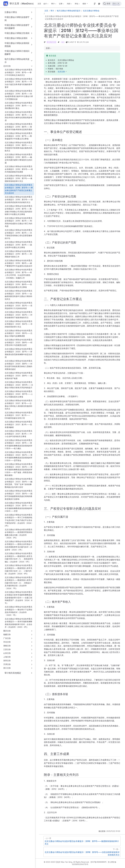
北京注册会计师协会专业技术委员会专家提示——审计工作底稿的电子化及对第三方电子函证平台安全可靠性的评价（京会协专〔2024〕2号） (19, 520)
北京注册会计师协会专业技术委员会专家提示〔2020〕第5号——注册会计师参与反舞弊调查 (19, 333)
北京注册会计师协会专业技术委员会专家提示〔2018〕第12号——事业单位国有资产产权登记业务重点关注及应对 (19, 189)
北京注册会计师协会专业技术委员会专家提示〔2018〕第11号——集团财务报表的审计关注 (19, 178)
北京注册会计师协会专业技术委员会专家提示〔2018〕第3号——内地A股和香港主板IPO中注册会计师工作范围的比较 (19, 95)
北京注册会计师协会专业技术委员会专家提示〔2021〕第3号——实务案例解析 (18, 424)
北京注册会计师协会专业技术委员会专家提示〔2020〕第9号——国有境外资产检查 (19, 376)
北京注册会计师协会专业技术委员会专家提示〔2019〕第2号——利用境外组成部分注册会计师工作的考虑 (18, 222)
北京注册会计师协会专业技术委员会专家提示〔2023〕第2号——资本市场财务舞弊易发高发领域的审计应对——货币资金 (19, 456)
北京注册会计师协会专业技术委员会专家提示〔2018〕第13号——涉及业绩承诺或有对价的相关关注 (19, 200)
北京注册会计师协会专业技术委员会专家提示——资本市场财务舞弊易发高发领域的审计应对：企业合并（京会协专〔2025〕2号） (18, 623)
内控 (69, 4)
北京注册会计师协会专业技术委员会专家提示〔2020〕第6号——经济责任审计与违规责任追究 (19, 342)
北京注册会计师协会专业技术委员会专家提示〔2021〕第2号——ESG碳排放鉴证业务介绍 (18, 415)
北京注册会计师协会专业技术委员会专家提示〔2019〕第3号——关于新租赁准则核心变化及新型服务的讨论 (18, 234)
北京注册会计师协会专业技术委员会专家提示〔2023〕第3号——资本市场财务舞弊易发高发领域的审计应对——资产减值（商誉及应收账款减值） (19, 470)
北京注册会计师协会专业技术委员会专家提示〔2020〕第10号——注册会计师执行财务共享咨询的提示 (19, 385)
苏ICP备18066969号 (99, 862)
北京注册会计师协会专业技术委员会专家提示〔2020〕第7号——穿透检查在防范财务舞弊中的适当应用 (19, 353)
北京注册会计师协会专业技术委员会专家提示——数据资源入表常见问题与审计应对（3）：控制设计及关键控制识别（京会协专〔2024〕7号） (18, 583)
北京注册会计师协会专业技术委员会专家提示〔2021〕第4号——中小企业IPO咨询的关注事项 (18, 434)
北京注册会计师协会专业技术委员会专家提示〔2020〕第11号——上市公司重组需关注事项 (19, 394)
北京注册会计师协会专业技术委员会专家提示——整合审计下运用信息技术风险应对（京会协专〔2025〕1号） (18, 611)
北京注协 (61, 72)
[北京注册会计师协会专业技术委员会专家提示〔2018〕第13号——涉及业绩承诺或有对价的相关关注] (82, 852)
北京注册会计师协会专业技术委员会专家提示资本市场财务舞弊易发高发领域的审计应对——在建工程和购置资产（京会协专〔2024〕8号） (19, 598)
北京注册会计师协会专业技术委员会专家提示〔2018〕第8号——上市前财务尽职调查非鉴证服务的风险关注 (18, 147)
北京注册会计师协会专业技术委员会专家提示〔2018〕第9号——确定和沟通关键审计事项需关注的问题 (18, 159)
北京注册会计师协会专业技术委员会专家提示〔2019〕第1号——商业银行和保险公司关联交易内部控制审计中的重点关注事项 (18, 210)
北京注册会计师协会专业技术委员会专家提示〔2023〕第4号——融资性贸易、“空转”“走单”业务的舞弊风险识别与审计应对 (19, 483)
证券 (61, 4)
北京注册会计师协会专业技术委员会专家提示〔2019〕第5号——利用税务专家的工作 (18, 254)
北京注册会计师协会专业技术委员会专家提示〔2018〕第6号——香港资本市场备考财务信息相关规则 (18, 127)
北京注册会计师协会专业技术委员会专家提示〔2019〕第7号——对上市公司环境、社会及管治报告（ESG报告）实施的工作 (18, 274)
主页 (39, 4)
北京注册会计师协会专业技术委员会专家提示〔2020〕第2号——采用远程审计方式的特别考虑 (19, 305)
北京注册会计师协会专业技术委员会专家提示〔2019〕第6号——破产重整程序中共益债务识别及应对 (18, 263)
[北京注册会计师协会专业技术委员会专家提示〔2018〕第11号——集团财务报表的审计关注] (82, 841)
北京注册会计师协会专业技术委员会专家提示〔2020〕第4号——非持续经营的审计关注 (19, 324)
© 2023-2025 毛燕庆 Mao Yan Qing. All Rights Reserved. (67, 862)
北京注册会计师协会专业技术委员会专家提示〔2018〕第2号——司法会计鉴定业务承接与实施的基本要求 (18, 83)
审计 (54, 4)
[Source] (95, 4)
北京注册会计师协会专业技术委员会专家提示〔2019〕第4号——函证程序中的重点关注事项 (18, 245)
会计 (46, 4)
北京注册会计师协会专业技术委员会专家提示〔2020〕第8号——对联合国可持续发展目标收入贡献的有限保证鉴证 (19, 365)
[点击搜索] (112, 4)
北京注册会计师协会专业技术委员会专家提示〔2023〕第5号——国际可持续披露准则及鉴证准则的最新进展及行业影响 (19, 495)
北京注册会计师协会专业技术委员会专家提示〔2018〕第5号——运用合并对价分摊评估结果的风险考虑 (18, 116)
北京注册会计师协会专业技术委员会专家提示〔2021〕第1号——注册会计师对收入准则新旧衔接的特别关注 (18, 405)
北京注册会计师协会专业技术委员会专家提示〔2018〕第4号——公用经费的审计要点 (18, 106)
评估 (77, 4)
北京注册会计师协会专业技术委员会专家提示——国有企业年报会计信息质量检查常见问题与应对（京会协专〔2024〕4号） (18, 546)
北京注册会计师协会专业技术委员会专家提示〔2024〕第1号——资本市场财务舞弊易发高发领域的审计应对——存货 (18, 507)
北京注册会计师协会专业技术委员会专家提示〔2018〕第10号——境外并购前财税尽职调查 (19, 169)
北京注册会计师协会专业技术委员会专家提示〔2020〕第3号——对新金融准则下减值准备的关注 (19, 315)
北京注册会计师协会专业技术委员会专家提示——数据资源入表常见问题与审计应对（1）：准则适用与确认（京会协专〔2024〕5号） (19, 558)
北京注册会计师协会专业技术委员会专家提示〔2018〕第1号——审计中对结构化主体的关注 (18, 72)
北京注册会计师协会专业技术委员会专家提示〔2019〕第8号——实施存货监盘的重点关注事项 (18, 284)
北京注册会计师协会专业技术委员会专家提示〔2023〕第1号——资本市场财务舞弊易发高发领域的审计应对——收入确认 (18, 444)
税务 (84, 4)
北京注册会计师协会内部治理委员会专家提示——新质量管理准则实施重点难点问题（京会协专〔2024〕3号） (18, 534)
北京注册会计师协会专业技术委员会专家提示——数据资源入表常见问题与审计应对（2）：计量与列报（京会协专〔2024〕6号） (18, 570)
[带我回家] (19, 4)
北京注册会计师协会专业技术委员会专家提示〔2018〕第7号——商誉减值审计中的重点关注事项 (18, 136)
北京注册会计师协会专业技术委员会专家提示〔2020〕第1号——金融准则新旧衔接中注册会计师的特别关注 (18, 295)
